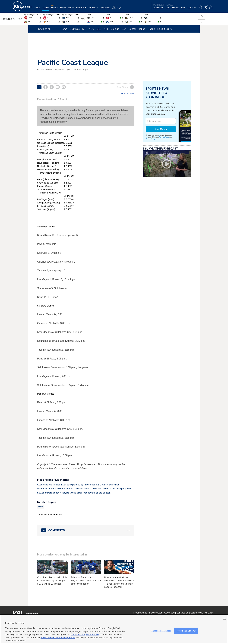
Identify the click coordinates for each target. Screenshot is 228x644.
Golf (124, 29)
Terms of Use (164, 137)
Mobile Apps (140, 613)
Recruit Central (165, 29)
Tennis (142, 29)
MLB (99, 29)
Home (64, 29)
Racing (151, 29)
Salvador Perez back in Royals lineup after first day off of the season (74, 493)
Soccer (132, 29)
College (115, 29)
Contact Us (183, 613)
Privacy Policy (150, 139)
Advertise (169, 613)
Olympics (75, 29)
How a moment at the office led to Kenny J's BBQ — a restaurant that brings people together (119, 582)
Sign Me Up (161, 129)
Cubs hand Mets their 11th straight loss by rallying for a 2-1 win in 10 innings (78, 485)
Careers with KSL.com (202, 613)
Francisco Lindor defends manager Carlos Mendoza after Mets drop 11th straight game (84, 489)
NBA (91, 29)
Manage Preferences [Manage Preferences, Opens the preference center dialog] (161, 631)
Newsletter (156, 613)
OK (224, 619)
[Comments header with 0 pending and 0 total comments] (86, 530)
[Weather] (117, 9)
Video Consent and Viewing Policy (58, 638)
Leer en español (127, 94)
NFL (84, 29)
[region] (114, 629)
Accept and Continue (186, 631)
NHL (106, 29)
